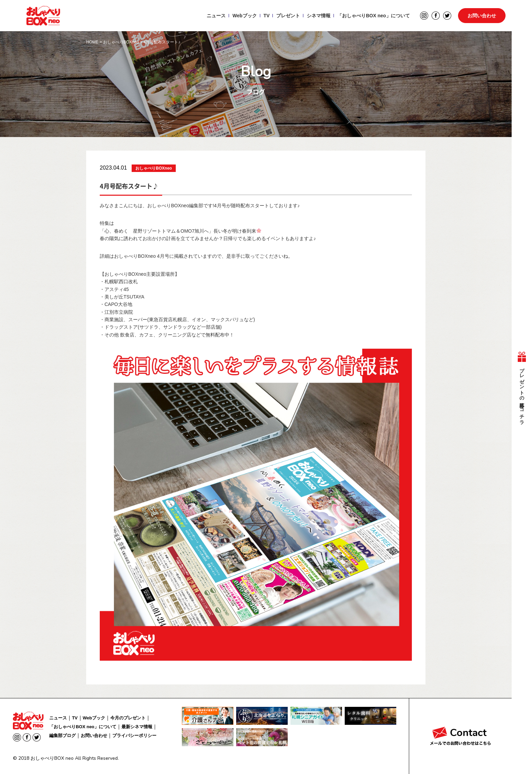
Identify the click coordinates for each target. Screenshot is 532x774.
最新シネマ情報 (137, 727)
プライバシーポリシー (134, 736)
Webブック (244, 16)
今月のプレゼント (128, 718)
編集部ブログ (62, 736)
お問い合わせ (482, 16)
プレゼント (288, 16)
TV (267, 16)
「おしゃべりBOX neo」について (373, 16)
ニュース (216, 16)
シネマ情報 (319, 16)
